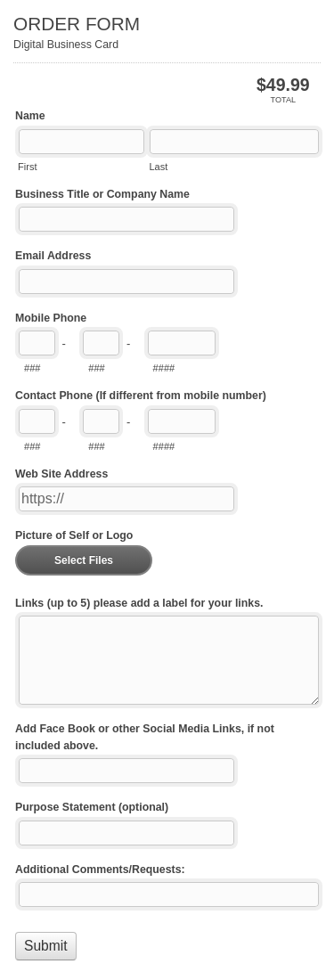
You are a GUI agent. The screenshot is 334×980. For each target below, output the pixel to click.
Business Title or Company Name (102, 194)
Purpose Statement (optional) (92, 807)
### (32, 368)
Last (158, 167)
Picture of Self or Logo (74, 535)
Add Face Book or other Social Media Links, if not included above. (145, 737)
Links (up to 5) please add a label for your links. (139, 603)
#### (164, 368)
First (27, 167)
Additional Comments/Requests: (100, 870)
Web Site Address (61, 474)
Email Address (53, 256)
